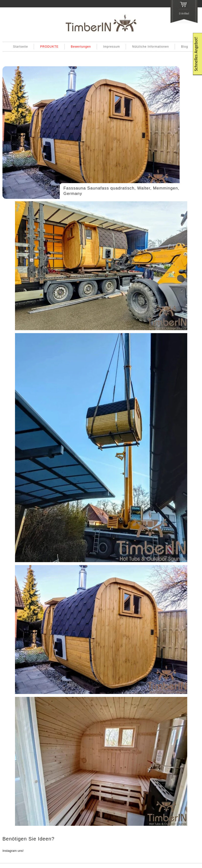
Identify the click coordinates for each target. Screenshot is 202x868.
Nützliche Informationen (150, 47)
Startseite (21, 47)
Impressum (111, 47)
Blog (185, 47)
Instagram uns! (13, 851)
